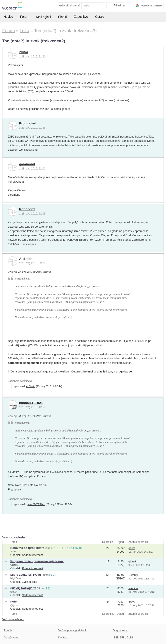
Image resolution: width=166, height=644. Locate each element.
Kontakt (63, 638)
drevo (132, 602)
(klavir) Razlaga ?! (23, 588)
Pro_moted (28, 123)
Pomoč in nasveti (32, 568)
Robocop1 (27, 209)
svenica (133, 588)
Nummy (133, 575)
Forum (25, 17)
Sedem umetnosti (33, 555)
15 (76, 548)
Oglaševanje (11, 638)
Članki (62, 17)
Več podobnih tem (13, 619)
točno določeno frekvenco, (106, 341)
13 (69, 548)
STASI (14, 551)
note (14, 602)
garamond (27, 164)
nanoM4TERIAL (31, 403)
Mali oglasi (44, 17)
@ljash (14, 605)
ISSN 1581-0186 (123, 638)
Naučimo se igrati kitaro (28, 548)
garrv (132, 548)
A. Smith (26, 259)
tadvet (14, 592)
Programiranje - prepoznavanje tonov (37, 561)
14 (73, 548)
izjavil (47, 272)
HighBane (16, 578)
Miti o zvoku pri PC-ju (26, 575)
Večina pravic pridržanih (73, 630)
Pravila (8, 630)
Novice (8, 17)
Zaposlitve (81, 17)
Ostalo (100, 17)
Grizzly (14, 565)
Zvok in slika (30, 582)
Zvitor (24, 52)
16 (80, 548)
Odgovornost (121, 630)
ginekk (132, 561)
